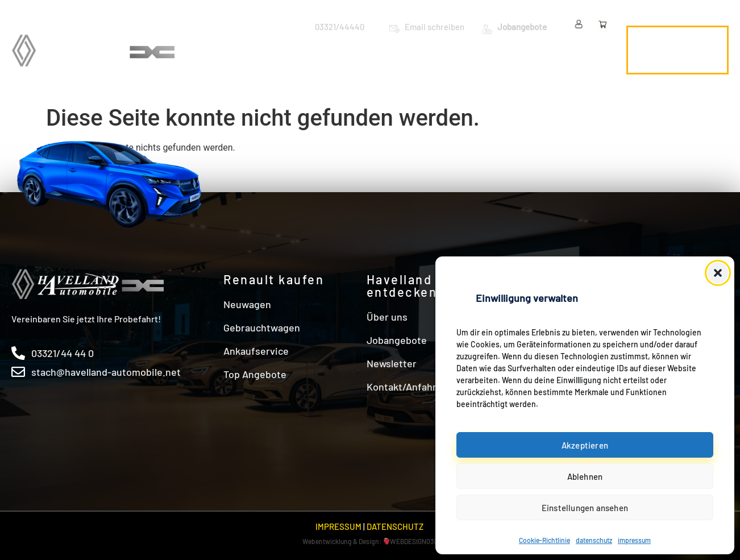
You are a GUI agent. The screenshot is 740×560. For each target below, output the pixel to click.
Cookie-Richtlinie (544, 540)
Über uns (583, 49)
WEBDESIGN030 (414, 541)
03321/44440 (340, 27)
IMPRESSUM (338, 526)
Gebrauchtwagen (361, 49)
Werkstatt (447, 49)
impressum (634, 540)
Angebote (516, 49)
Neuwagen (270, 49)
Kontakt (537, 75)
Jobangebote (522, 27)
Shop (591, 75)
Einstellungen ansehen (585, 508)
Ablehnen (585, 476)
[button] (718, 273)
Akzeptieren (585, 445)
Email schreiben (435, 27)
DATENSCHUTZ (395, 526)
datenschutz (594, 540)
